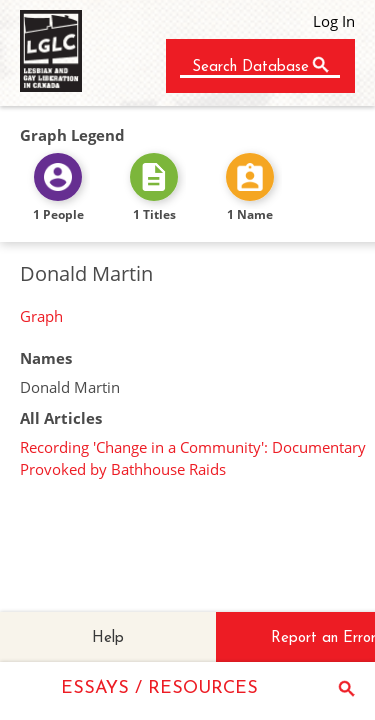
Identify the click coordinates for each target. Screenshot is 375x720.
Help (108, 638)
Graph (41, 316)
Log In (334, 21)
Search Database (250, 67)
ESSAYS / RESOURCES (159, 688)
